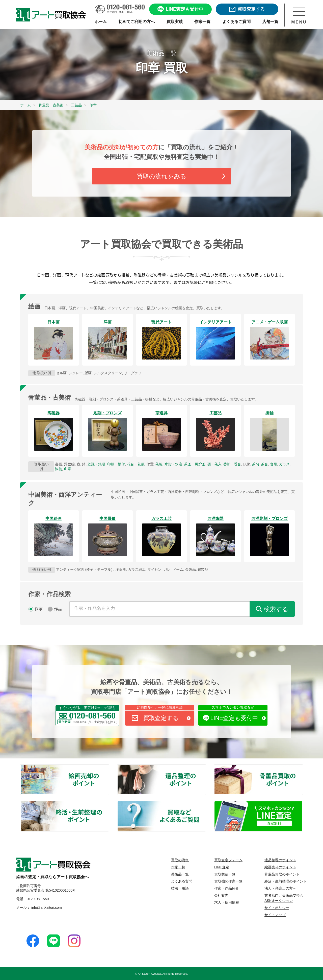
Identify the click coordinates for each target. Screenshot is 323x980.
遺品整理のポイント (206, 767)
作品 (58, 609)
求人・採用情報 (227, 902)
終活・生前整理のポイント (109, 804)
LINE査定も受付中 (238, 718)
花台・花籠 (136, 464)
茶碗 (159, 464)
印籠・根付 (116, 464)
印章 (68, 469)
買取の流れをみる (162, 176)
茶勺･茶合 (260, 464)
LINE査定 (222, 867)
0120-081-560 (38, 899)
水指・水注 (173, 464)
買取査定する (167, 718)
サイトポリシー (277, 908)
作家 (39, 609)
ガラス (284, 464)
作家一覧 (178, 867)
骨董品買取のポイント (303, 767)
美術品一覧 (180, 874)
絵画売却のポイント (109, 767)
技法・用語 (180, 888)
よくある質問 (182, 881)
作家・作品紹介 (227, 888)
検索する (276, 609)
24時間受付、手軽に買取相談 (160, 707)
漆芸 (59, 469)
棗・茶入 (214, 464)
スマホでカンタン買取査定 (233, 707)
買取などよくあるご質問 (206, 804)
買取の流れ (180, 860)
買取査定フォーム (228, 860)
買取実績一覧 (225, 874)
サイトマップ (275, 915)
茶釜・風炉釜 (195, 464)
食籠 (274, 464)
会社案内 (221, 895)
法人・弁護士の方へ (280, 888)
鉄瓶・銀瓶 (96, 464)
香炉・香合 (232, 464)
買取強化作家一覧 (228, 881)
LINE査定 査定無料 (303, 804)
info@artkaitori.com (46, 907)
